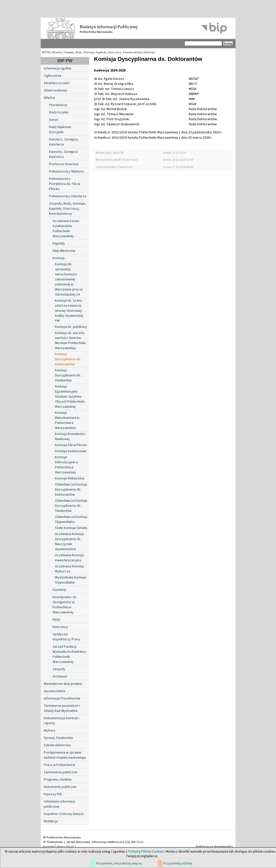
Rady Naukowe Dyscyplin (60, 130)
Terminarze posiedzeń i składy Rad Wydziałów (62, 708)
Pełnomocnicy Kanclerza (68, 196)
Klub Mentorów (64, 251)
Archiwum (60, 677)
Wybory (50, 731)
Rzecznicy (60, 627)
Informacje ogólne (58, 68)
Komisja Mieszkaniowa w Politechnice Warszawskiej (67, 420)
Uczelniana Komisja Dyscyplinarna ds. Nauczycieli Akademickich (69, 542)
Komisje (149, 52)
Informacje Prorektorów (62, 698)
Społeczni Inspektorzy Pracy (66, 637)
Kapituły (59, 244)
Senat (54, 120)
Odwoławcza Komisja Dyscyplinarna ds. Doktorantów (71, 490)
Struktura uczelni (57, 83)
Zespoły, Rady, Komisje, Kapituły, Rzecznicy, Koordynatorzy (103, 52)
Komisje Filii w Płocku (71, 445)
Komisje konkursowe (71, 451)
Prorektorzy (58, 105)
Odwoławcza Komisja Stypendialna (71, 519)
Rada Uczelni (59, 112)
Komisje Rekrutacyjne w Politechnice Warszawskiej (67, 465)
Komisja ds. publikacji (71, 327)
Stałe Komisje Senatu (71, 528)
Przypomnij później (178, 863)
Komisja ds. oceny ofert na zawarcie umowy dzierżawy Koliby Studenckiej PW (69, 311)
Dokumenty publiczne (60, 787)
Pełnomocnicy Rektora (66, 172)
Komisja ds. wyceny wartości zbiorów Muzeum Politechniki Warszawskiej (70, 341)
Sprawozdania (55, 691)
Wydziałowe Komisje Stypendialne (71, 580)
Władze (57, 52)
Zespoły (59, 669)
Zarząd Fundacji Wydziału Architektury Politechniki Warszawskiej (69, 654)
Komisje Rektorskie (70, 478)
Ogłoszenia (52, 76)
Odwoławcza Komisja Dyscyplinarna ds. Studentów (71, 506)
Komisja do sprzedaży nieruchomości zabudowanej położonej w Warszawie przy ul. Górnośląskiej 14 (69, 279)
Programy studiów (58, 780)
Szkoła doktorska (57, 745)
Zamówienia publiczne (61, 772)
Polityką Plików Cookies (146, 852)
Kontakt (49, 847)
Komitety (60, 590)
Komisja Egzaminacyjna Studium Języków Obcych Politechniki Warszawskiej (70, 397)
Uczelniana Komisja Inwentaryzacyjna (69, 558)
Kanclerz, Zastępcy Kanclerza (64, 142)
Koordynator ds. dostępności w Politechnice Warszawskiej (65, 605)
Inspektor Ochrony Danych (64, 814)
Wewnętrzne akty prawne (63, 684)
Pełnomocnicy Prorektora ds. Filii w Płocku (65, 184)
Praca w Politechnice (59, 765)
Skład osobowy (56, 90)
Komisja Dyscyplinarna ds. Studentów (68, 375)
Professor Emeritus (64, 164)
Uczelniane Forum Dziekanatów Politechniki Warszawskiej (66, 229)
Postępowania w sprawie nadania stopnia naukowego (65, 755)
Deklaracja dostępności (214, 847)
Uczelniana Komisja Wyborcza (69, 569)
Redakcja (51, 821)
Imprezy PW (53, 794)
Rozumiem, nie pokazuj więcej (119, 863)
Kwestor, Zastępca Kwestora (63, 154)
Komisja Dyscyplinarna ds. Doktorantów (68, 359)
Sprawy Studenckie (58, 738)
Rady (56, 620)
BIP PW (46, 52)
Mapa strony (66, 847)
